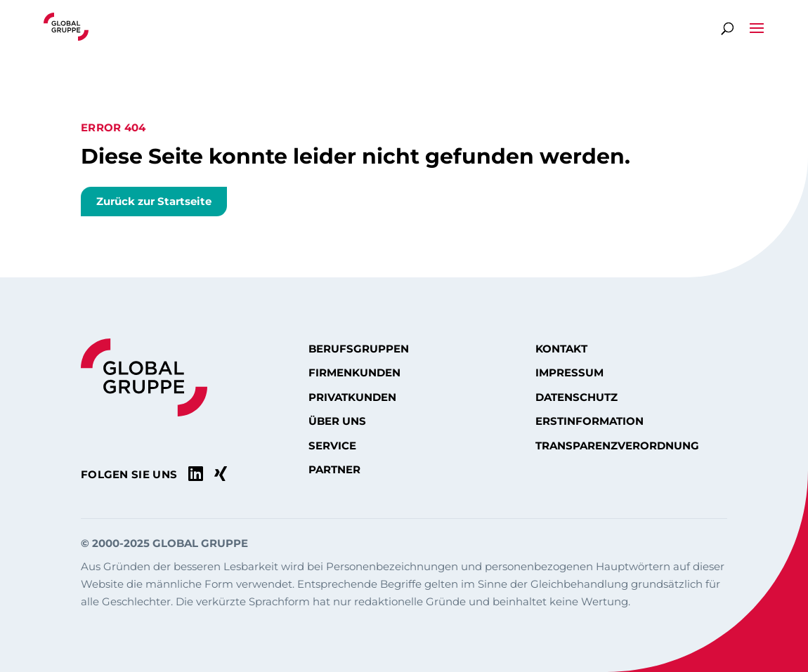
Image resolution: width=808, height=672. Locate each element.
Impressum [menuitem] (569, 373)
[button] (757, 36)
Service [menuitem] (332, 446)
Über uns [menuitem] (337, 421)
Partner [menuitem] (334, 470)
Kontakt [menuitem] (561, 349)
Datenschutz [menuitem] (576, 397)
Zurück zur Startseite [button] (154, 202)
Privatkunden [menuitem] (352, 397)
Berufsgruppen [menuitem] (359, 349)
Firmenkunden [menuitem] (354, 373)
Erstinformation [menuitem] (589, 421)
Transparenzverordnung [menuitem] (617, 446)
